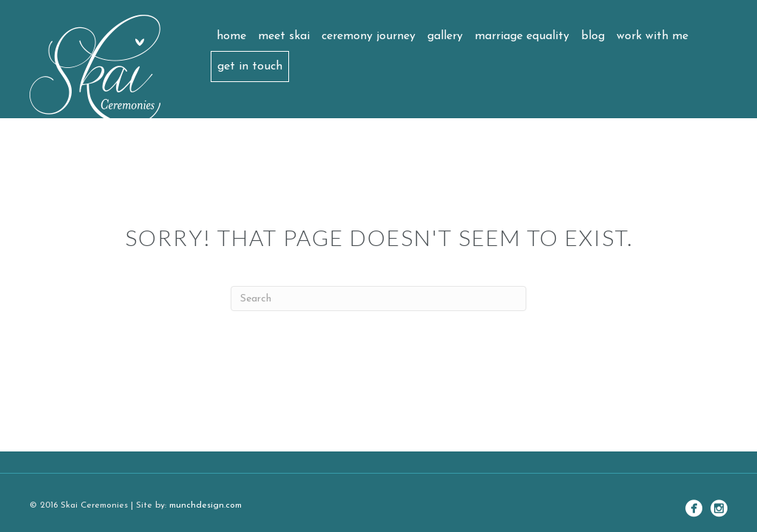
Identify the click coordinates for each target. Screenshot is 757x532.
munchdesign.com (206, 505)
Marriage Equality (522, 36)
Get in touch (250, 66)
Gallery (445, 36)
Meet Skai (284, 36)
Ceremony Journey (369, 36)
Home (231, 36)
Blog (593, 36)
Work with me (652, 36)
